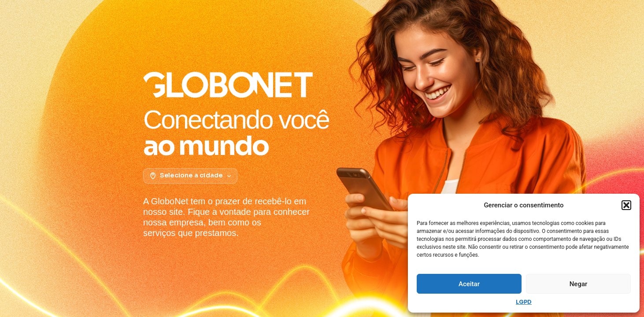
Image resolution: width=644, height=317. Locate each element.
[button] (626, 205)
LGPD (524, 302)
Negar (579, 284)
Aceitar (469, 284)
